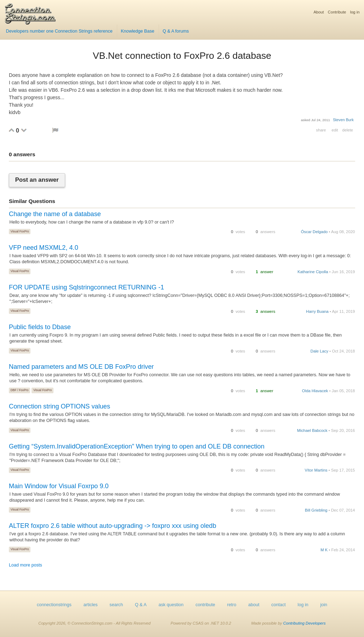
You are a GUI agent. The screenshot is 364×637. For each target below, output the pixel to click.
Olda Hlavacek (315, 391)
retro (232, 605)
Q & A (141, 605)
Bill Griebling (316, 510)
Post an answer (37, 180)
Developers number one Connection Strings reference (59, 31)
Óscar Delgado (314, 232)
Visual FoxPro (20, 231)
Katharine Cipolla (313, 272)
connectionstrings (54, 605)
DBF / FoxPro (20, 390)
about (254, 605)
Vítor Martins (316, 470)
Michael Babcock (312, 430)
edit (335, 130)
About (318, 12)
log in (355, 12)
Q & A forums (176, 31)
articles (91, 605)
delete (348, 130)
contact (278, 605)
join (324, 605)
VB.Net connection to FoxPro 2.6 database (182, 56)
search (116, 605)
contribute (205, 605)
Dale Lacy (319, 351)
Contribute (337, 12)
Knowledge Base (138, 31)
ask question (171, 605)
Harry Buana (317, 311)
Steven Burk (343, 120)
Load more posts (25, 565)
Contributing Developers (305, 623)
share (321, 130)
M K (324, 550)
